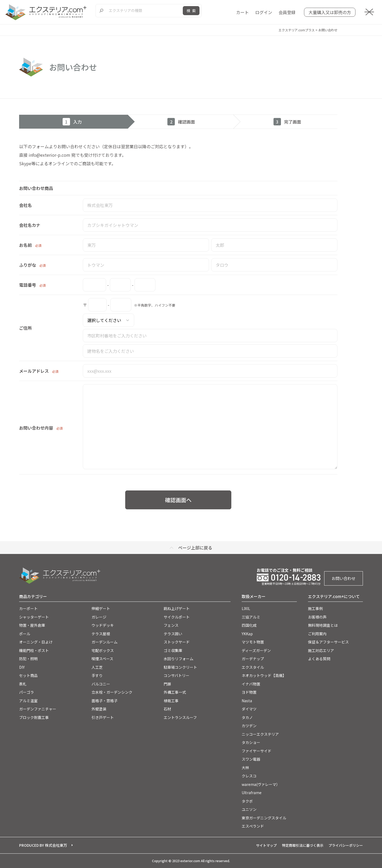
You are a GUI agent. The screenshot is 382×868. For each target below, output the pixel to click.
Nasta (247, 701)
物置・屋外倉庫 (32, 625)
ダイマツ (249, 709)
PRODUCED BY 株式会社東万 (43, 845)
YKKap (247, 634)
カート (242, 12)
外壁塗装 (99, 709)
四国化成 (249, 625)
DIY (22, 667)
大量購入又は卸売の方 (330, 12)
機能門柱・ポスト (34, 650)
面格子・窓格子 (105, 701)
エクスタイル (253, 667)
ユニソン (249, 809)
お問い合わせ (344, 578)
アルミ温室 (28, 701)
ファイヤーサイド (257, 751)
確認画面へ (178, 500)
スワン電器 (251, 759)
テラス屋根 (101, 634)
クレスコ (249, 776)
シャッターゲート (34, 617)
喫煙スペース (102, 659)
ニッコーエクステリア (260, 734)
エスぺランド (253, 826)
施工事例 (315, 608)
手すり (97, 675)
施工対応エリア (321, 650)
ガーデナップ (253, 659)
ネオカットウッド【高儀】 (264, 675)
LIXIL (246, 608)
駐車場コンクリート (180, 667)
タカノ (247, 717)
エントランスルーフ (180, 717)
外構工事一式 (175, 692)
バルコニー (101, 684)
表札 (23, 684)
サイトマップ (266, 845)
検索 (192, 11)
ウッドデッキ (103, 625)
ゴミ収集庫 (173, 650)
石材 (167, 709)
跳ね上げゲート (177, 608)
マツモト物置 (253, 642)
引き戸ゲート (103, 717)
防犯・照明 (28, 659)
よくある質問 (319, 659)
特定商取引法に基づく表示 (303, 845)
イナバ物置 (251, 684)
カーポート (28, 608)
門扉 (167, 684)
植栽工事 (171, 701)
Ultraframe (252, 793)
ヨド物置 (249, 692)
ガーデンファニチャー (38, 709)
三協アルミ (251, 617)
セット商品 (28, 675)
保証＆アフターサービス (328, 642)
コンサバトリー (177, 675)
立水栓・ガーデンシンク (112, 692)
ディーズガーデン (256, 650)
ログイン (264, 12)
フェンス (171, 625)
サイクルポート (177, 617)
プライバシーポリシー (346, 845)
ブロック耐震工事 (34, 717)
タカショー (251, 742)
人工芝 (97, 667)
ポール (25, 634)
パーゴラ (27, 692)
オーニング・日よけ (36, 642)
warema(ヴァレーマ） (261, 784)
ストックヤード (177, 642)
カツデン (249, 726)
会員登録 (287, 12)
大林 (245, 768)
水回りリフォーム (179, 659)
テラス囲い (173, 634)
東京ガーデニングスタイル (264, 818)
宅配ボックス (103, 650)
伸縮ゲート (101, 608)
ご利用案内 (317, 634)
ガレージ (99, 617)
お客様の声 (317, 617)
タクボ (247, 801)
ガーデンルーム (105, 642)
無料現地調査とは (323, 625)
